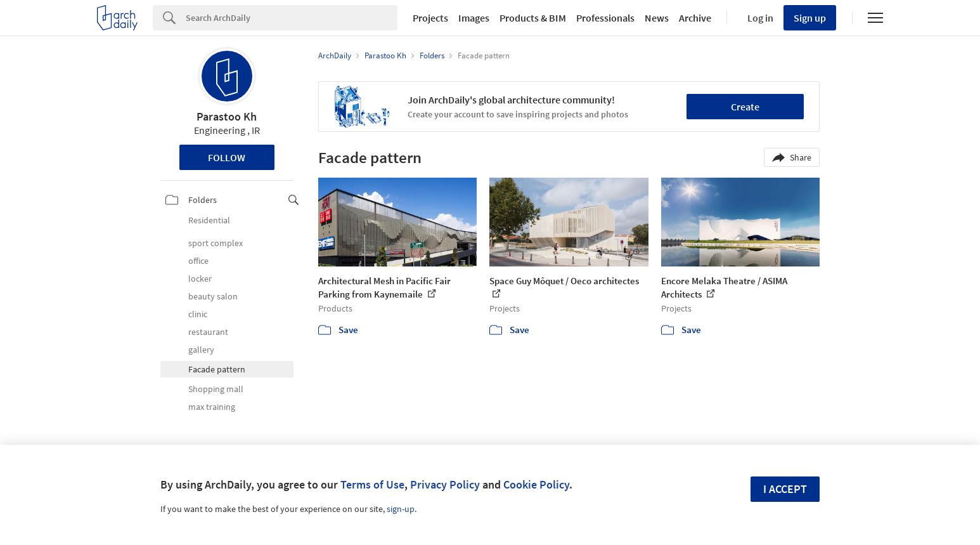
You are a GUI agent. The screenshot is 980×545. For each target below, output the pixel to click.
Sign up (810, 18)
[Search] (292, 18)
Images (474, 18)
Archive (695, 18)
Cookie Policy (536, 484)
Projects (430, 18)
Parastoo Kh (227, 116)
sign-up (401, 509)
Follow (227, 157)
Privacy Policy (445, 484)
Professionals (605, 18)
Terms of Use (372, 484)
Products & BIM (533, 18)
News (657, 18)
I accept (785, 489)
